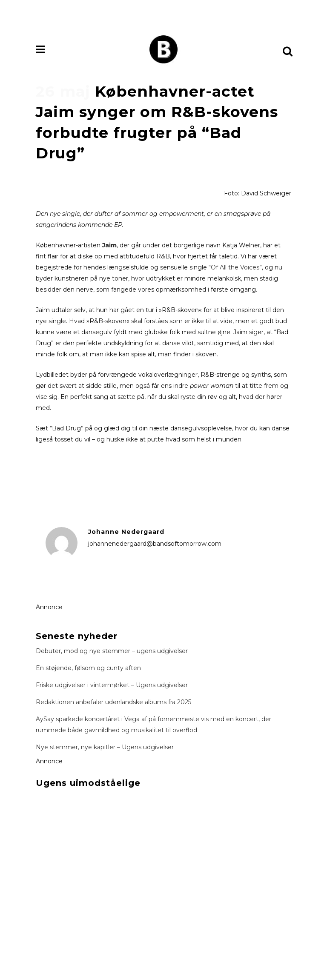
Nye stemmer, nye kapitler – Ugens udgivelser (105, 747)
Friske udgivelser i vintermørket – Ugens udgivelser (112, 685)
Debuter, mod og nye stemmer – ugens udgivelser (112, 651)
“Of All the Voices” (235, 267)
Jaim (109, 245)
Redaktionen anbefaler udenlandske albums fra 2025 (113, 702)
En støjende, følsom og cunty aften (88, 668)
